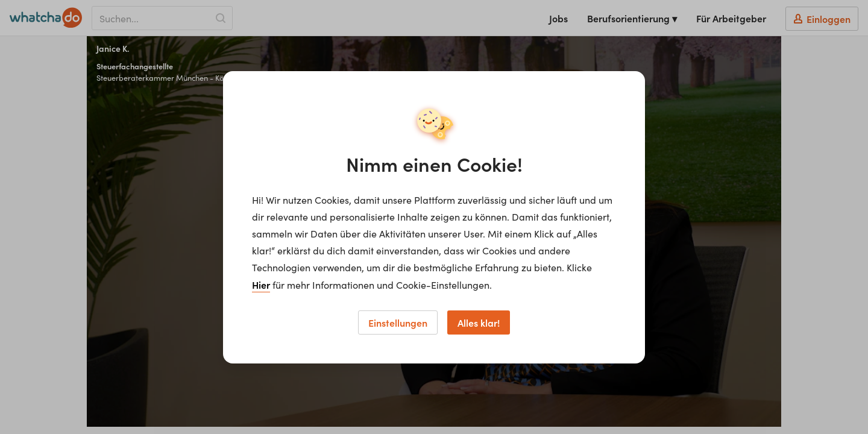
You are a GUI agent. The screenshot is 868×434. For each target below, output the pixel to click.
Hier (261, 285)
